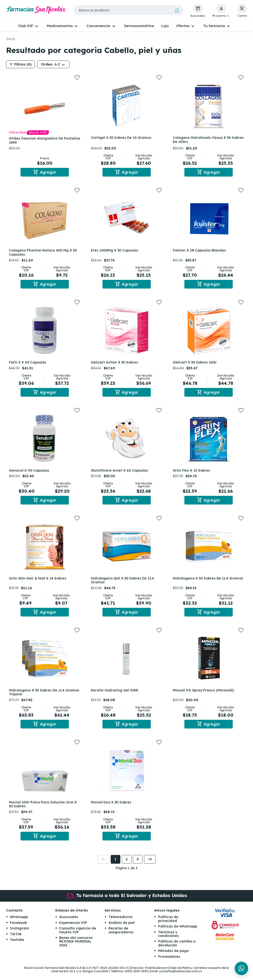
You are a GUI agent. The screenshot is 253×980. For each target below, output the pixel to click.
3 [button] (138, 866)
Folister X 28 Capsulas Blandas (200, 251)
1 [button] (116, 866)
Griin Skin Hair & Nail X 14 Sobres (39, 582)
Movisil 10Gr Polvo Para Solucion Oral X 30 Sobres (44, 810)
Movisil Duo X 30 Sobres (112, 808)
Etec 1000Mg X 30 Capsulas (116, 251)
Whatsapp (19, 924)
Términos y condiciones (168, 941)
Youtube (17, 946)
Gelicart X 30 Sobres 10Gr (196, 364)
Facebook (18, 929)
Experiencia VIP (73, 929)
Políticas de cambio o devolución (177, 950)
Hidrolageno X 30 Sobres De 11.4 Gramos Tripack (38, 697)
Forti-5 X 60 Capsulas (29, 364)
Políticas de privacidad (168, 925)
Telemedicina (120, 924)
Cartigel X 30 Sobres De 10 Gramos (122, 138)
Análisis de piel (122, 929)
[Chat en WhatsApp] (241, 968)
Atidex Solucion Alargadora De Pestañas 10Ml (37, 140)
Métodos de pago (173, 958)
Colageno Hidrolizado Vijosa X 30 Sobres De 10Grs (203, 140)
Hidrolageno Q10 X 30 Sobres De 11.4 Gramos (123, 584)
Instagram (19, 935)
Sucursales (69, 924)
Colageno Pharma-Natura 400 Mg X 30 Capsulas (44, 253)
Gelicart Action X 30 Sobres (115, 364)
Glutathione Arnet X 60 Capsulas (120, 473)
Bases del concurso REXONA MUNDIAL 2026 (76, 948)
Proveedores (169, 963)
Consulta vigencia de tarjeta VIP (78, 937)
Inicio (11, 39)
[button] (221, 11)
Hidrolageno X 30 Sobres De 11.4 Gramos (202, 584)
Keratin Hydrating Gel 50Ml (116, 695)
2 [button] (127, 866)
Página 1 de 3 (126, 875)
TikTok (16, 941)
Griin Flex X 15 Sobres (192, 473)
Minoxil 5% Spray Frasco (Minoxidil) (204, 695)
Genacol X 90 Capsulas (30, 473)
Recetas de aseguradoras (121, 937)
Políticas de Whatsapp (178, 933)
